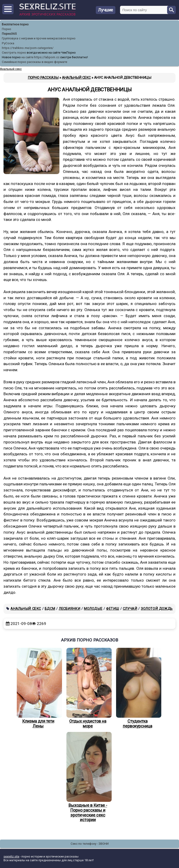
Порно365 (9, 34)
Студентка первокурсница (138, 688)
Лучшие (106, 10)
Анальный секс (26, 609)
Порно (7, 29)
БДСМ (50, 609)
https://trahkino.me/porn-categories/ (28, 48)
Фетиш (113, 609)
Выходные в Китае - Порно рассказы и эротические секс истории (88, 777)
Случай (130, 609)
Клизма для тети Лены (38, 688)
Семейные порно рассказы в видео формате (34, 62)
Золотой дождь (157, 609)
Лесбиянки (69, 609)
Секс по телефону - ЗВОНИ (90, 844)
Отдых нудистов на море (88, 688)
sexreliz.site (11, 856)
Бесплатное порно (15, 24)
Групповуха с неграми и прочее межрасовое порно (39, 38)
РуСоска (8, 43)
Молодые (93, 609)
